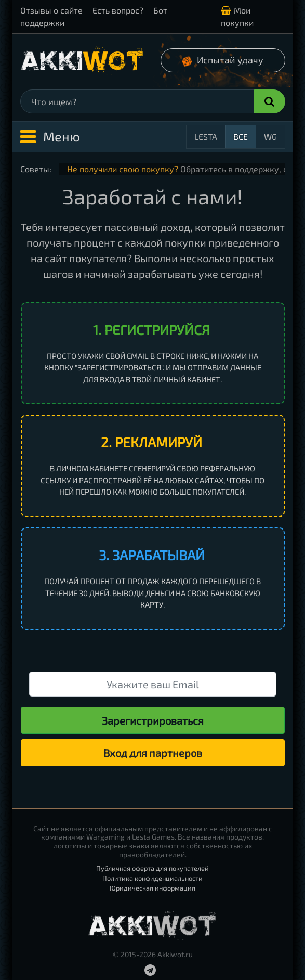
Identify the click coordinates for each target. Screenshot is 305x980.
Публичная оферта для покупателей (152, 868)
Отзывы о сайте (51, 10)
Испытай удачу (222, 61)
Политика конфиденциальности (152, 878)
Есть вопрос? (118, 10)
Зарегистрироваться (153, 720)
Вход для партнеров (153, 753)
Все (241, 137)
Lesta (206, 137)
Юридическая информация (152, 888)
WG (270, 137)
